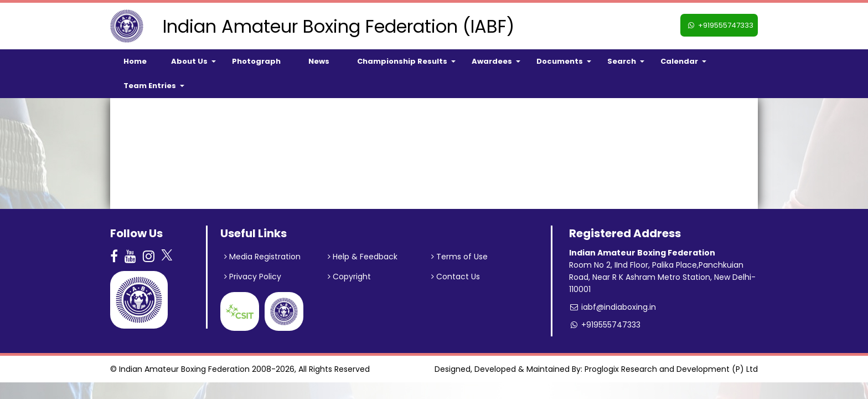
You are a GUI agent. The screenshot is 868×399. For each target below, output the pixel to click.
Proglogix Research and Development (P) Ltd (671, 369)
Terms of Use (459, 257)
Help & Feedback (363, 257)
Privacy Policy (253, 277)
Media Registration (262, 257)
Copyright (349, 277)
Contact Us (456, 277)
